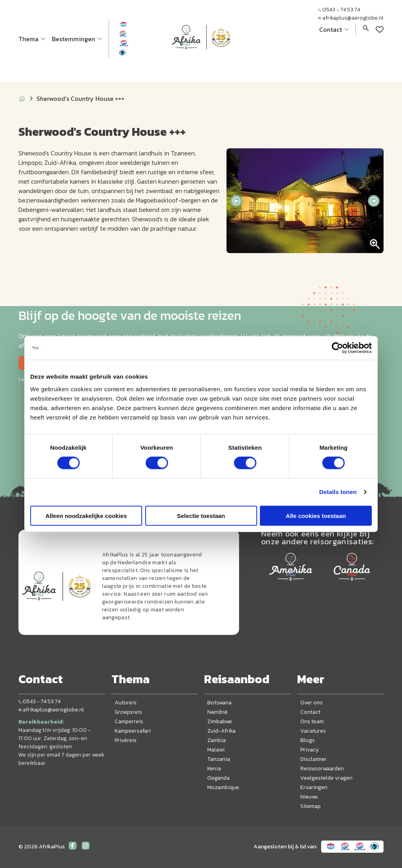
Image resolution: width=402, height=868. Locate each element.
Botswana (219, 703)
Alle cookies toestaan (316, 515)
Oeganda (218, 778)
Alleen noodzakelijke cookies (86, 515)
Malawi (216, 750)
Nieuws (309, 797)
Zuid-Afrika (221, 731)
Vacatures (313, 731)
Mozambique (223, 787)
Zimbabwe (220, 721)
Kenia (214, 769)
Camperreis (129, 721)
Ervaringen (314, 787)
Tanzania (219, 759)
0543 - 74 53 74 (339, 10)
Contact (310, 712)
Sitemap (311, 806)
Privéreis (126, 740)
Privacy (310, 750)
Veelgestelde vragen (326, 778)
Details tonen (338, 492)
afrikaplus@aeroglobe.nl (351, 18)
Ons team (312, 721)
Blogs (308, 740)
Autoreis (126, 703)
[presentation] (236, 201)
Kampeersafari (133, 731)
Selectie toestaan (201, 515)
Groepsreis (128, 712)
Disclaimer (313, 759)
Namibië (217, 712)
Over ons (312, 703)
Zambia (217, 740)
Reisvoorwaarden (322, 769)
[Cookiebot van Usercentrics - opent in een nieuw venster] (337, 348)
